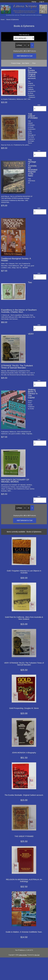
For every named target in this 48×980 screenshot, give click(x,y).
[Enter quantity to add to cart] (40, 109)
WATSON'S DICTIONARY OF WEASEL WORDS (15, 481)
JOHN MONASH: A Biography (24, 753)
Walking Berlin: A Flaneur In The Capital (33, 394)
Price (34, 63)
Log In (42, 2)
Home (34, 2)
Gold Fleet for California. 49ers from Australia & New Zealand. (24, 618)
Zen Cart (37, 955)
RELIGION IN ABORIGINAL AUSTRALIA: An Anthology (24, 880)
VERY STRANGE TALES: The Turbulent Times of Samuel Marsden (24, 664)
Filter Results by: (24, 35)
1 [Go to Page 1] (25, 45)
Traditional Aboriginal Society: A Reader (16, 259)
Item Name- (26, 63)
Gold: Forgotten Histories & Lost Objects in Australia (24, 572)
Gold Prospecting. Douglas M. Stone (24, 708)
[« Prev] (19, 45)
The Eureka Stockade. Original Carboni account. (33, 73)
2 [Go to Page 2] (29, 45)
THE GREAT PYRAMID (33, 116)
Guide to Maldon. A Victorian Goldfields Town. (24, 932)
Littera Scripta (23, 955)
